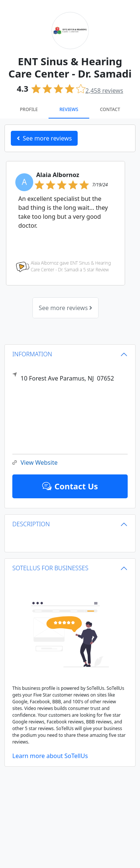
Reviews (69, 109)
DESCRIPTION (31, 524)
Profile (29, 109)
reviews (104, 91)
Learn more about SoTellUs (50, 756)
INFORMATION (32, 354)
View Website (35, 463)
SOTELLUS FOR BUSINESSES (50, 568)
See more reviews (66, 308)
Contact (110, 109)
